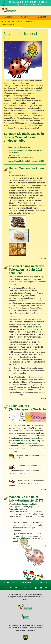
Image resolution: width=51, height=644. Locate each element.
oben (44, 259)
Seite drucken (11, 588)
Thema (27, 441)
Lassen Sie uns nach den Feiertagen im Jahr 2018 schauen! (26, 270)
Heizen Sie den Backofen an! (19, 147)
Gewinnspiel (28, 504)
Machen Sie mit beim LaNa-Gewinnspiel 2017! (26, 161)
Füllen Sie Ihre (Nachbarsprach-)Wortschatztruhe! (21, 157)
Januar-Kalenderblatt (22, 538)
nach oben (27, 588)
